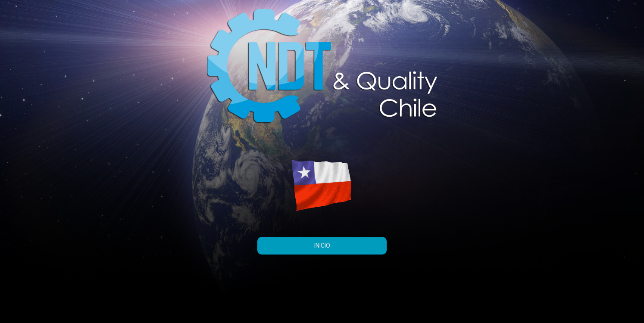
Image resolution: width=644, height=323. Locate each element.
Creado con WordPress (109, 309)
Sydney (177, 309)
